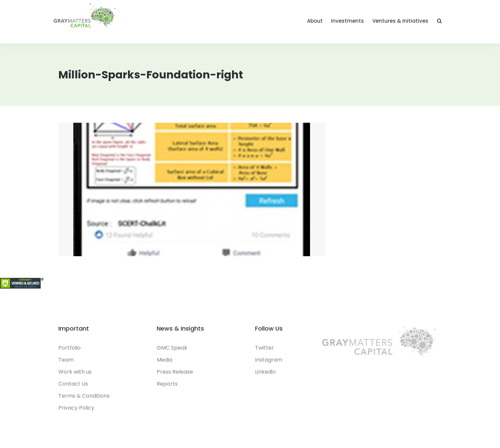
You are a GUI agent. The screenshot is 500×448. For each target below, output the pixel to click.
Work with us (75, 372)
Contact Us (73, 384)
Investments (347, 21)
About (315, 21)
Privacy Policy (76, 408)
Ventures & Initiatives (400, 21)
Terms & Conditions (84, 396)
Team (66, 360)
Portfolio (69, 348)
